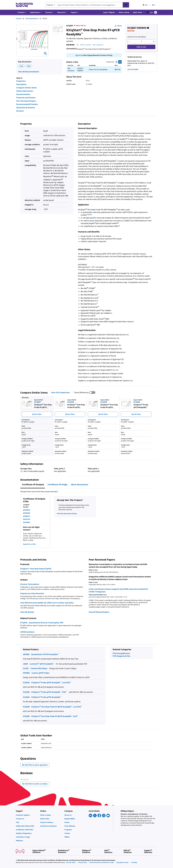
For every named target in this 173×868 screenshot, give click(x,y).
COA (21, 66)
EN (154, 5)
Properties (21, 81)
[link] (27, 815)
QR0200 (26, 654)
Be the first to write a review (36, 784)
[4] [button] (150, 217)
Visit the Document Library (67, 513)
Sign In (78, 55)
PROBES (26, 673)
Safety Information (25, 91)
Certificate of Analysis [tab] (33, 484)
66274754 (27, 519)
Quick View (37, 414)
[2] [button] (89, 214)
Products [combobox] (50, 5)
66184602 (27, 522)
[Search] (126, 5)
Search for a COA (29, 544)
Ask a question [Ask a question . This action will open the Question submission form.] (98, 45)
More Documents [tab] (80, 484)
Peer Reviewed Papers (26, 101)
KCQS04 (26, 697)
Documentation (23, 94)
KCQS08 (26, 707)
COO (29, 66)
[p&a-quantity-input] (141, 42)
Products (19, 19)
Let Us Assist (133, 69)
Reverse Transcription (30, 584)
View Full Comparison (60, 392)
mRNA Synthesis (27, 632)
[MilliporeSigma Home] (24, 5)
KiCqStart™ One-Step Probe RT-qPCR (36, 569)
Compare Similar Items (27, 88)
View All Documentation (29, 72)
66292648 (27, 513)
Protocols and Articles (26, 98)
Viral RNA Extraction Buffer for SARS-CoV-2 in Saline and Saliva (47, 603)
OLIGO (26, 668)
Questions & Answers (26, 108)
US (145, 5)
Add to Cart (141, 47)
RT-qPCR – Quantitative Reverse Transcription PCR (42, 623)
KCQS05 (26, 683)
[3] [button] (91, 214)
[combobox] (87, 5)
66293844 (27, 510)
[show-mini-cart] (152, 12)
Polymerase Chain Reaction (32, 593)
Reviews (20, 111)
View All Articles (27, 612)
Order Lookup (124, 12)
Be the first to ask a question (35, 765)
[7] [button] (119, 226)
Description (21, 84)
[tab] (21, 19)
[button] (109, 12)
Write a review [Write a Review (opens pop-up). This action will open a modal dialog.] (86, 45)
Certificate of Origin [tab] (58, 484)
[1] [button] (88, 214)
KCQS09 (26, 716)
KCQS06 (26, 692)
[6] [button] (118, 223)
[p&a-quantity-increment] (153, 42)
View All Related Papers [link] (99, 612)
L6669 (25, 664)
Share (118, 26)
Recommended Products (27, 104)
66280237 (27, 516)
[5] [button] (95, 223)
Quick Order (137, 12)
